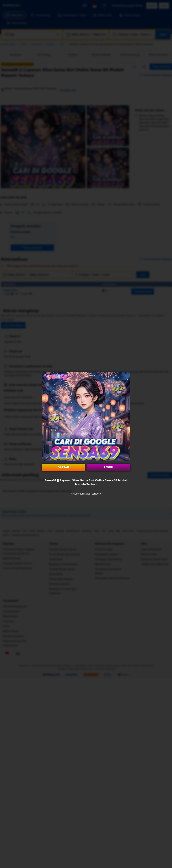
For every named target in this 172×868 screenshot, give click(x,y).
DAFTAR (64, 467)
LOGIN (109, 467)
